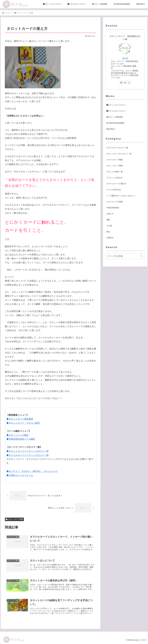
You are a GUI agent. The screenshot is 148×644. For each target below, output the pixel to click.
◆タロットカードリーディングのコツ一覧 (28, 451)
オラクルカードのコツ (116, 111)
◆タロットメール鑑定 (18, 435)
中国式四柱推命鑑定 (115, 123)
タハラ (125, 58)
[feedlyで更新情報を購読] (125, 82)
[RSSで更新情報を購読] (129, 82)
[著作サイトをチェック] (121, 82)
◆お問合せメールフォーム (20, 475)
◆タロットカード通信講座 (20, 419)
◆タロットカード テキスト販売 (23, 423)
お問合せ (111, 129)
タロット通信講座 (115, 117)
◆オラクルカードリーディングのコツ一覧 (28, 455)
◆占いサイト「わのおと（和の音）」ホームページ (32, 471)
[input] (125, 256)
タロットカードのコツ (116, 105)
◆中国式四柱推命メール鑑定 (21, 439)
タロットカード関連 (14, 519)
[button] (141, 256)
